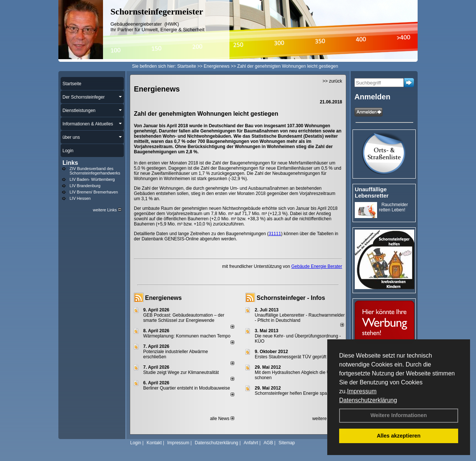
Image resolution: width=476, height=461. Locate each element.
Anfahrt (251, 443)
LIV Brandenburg (85, 186)
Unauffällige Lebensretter (372, 192)
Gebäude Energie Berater (317, 266)
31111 (275, 234)
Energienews (163, 298)
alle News (222, 419)
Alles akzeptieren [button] (399, 436)
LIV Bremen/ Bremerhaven (94, 192)
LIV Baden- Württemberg (92, 179)
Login (136, 443)
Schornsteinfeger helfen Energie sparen (294, 393)
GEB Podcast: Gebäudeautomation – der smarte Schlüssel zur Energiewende (184, 318)
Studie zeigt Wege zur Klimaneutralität (181, 372)
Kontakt (154, 443)
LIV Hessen (80, 198)
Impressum (362, 391)
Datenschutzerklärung (368, 400)
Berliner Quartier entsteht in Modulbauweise (186, 388)
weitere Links (107, 210)
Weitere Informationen (399, 415)
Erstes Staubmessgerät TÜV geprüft (291, 357)
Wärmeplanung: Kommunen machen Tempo (187, 336)
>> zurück (332, 81)
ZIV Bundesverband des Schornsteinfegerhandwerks (95, 171)
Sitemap (287, 443)
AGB (268, 443)
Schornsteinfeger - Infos (291, 298)
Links (70, 163)
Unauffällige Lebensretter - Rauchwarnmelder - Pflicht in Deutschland (300, 318)
